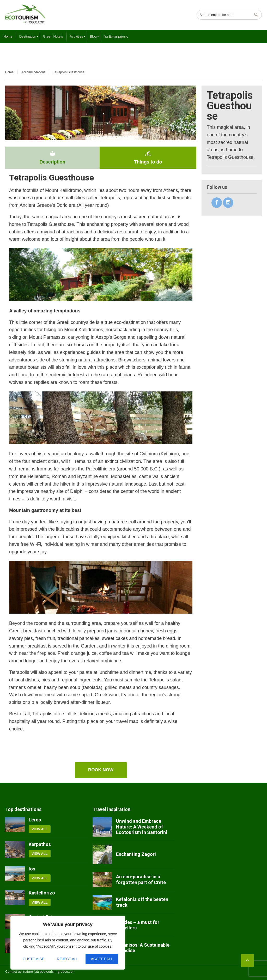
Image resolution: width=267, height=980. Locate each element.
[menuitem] (8, 37)
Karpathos (40, 844)
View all (40, 829)
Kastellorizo (42, 893)
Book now (101, 770)
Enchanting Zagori (136, 854)
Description (52, 158)
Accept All (102, 959)
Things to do (148, 158)
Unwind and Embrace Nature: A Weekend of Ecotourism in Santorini (142, 827)
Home (9, 72)
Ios (32, 869)
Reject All (68, 959)
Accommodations (33, 72)
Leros (35, 820)
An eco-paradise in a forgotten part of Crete (141, 879)
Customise (34, 959)
